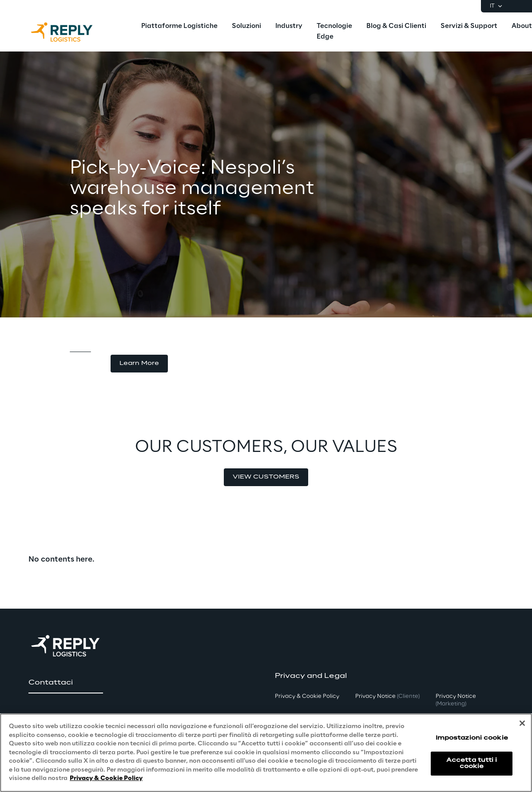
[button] (139, 364)
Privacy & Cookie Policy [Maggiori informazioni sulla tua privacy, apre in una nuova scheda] (106, 778)
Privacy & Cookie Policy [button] (307, 696)
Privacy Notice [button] (387, 696)
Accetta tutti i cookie (472, 763)
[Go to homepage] (71, 32)
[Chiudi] (522, 723)
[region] (266, 753)
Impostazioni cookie (472, 738)
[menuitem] (179, 27)
